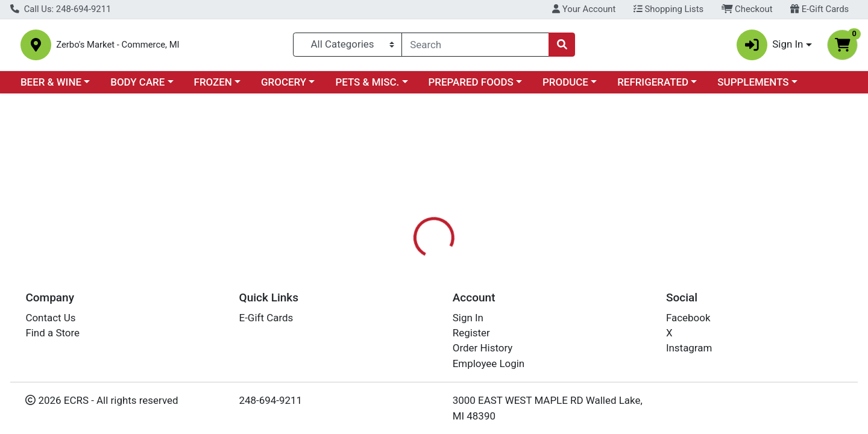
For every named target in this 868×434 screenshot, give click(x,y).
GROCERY (284, 87)
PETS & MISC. (367, 87)
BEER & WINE (51, 87)
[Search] (475, 47)
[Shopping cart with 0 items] (842, 47)
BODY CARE (137, 87)
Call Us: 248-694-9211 (61, 9)
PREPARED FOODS (471, 87)
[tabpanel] (615, 337)
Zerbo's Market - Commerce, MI (154, 47)
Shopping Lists (668, 9)
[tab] (395, 277)
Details (395, 277)
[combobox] (475, 47)
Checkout (747, 9)
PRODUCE (565, 87)
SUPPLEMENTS (753, 87)
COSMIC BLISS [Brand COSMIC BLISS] (520, 325)
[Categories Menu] (348, 47)
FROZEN (213, 87)
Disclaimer (452, 277)
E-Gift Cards (819, 9)
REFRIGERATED (653, 87)
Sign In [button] (770, 47)
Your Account (584, 9)
